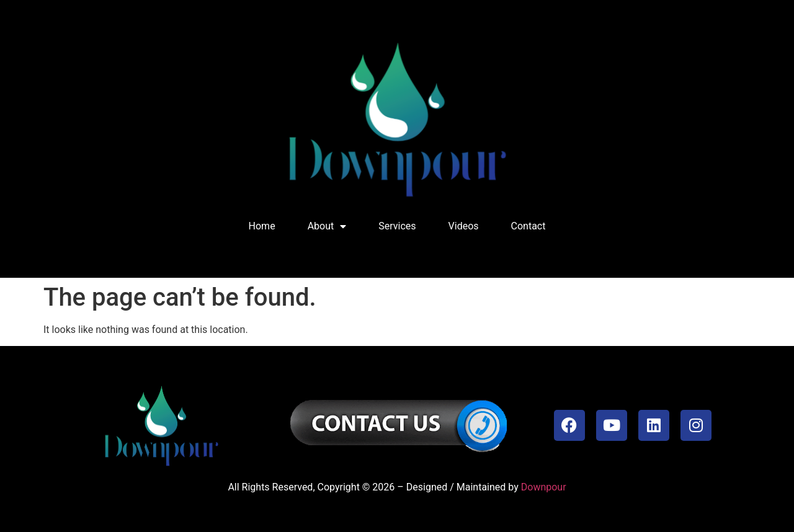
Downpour (544, 487)
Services (397, 226)
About (327, 226)
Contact (529, 226)
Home (262, 226)
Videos (464, 226)
